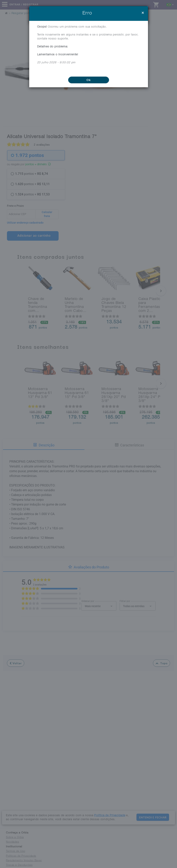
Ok (88, 80)
